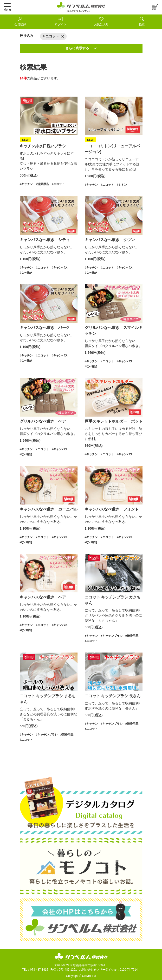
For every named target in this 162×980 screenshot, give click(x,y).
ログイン (61, 21)
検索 (142, 21)
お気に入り (101, 21)
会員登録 (20, 21)
